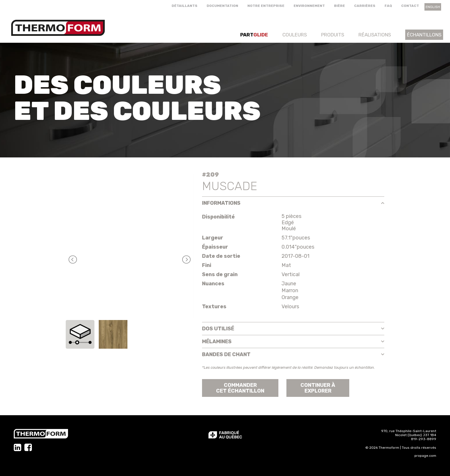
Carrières (365, 6)
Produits (333, 35)
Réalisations (375, 35)
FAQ (388, 6)
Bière (340, 6)
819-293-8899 (424, 439)
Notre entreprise (266, 6)
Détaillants (185, 6)
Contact (410, 6)
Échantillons (424, 35)
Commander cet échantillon (240, 388)
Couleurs (295, 35)
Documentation (222, 6)
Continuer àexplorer (318, 388)
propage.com (425, 456)
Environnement (309, 6)
